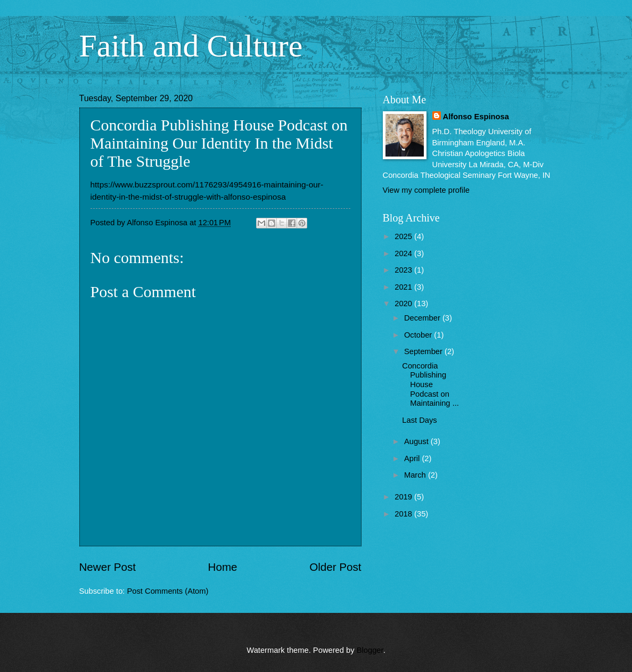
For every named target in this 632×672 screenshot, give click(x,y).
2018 (404, 514)
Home (223, 567)
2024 (404, 253)
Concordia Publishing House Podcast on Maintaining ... (430, 385)
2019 (404, 497)
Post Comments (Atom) (168, 591)
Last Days (419, 420)
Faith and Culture (191, 46)
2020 (404, 304)
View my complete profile (426, 190)
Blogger (370, 650)
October (419, 335)
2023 (404, 270)
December (423, 318)
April (413, 458)
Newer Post (108, 567)
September (424, 351)
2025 (404, 236)
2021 (404, 287)
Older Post (335, 567)
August (417, 441)
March (416, 475)
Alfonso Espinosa (476, 117)
